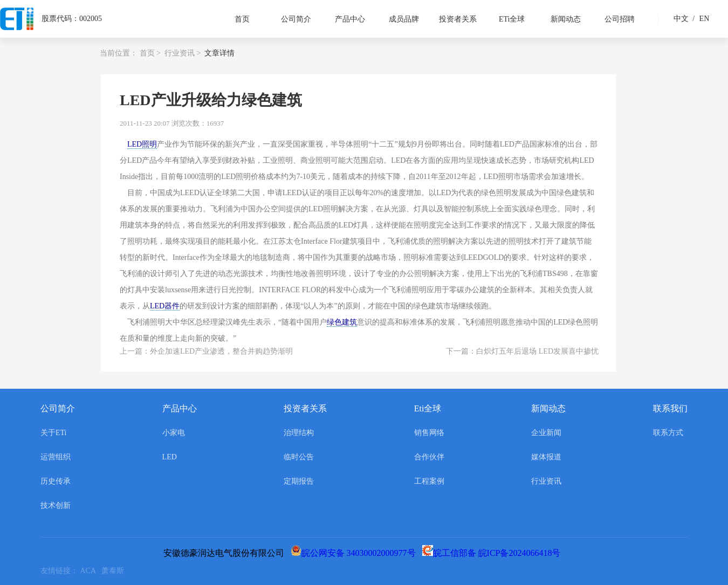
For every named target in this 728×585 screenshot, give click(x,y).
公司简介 (296, 19)
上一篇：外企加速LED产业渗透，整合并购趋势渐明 (206, 351)
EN (699, 19)
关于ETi (54, 433)
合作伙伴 (429, 457)
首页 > (150, 53)
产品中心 (350, 19)
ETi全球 (512, 19)
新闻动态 (566, 19)
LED (170, 457)
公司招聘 (620, 19)
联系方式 (668, 433)
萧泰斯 (115, 571)
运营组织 (56, 457)
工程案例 (429, 481)
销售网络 (429, 433)
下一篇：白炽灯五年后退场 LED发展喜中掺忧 (522, 351)
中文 (681, 19)
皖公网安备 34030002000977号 (355, 553)
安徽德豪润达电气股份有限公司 (226, 553)
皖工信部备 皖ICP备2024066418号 (494, 553)
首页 (242, 19)
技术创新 (56, 505)
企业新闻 (546, 433)
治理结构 (299, 433)
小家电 (174, 433)
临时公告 (299, 457)
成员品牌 (404, 19)
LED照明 (142, 144)
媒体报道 (546, 457)
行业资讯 (546, 481)
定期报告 (299, 481)
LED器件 (165, 306)
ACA (91, 571)
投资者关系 (458, 19)
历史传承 (56, 481)
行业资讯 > (183, 53)
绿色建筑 (342, 322)
